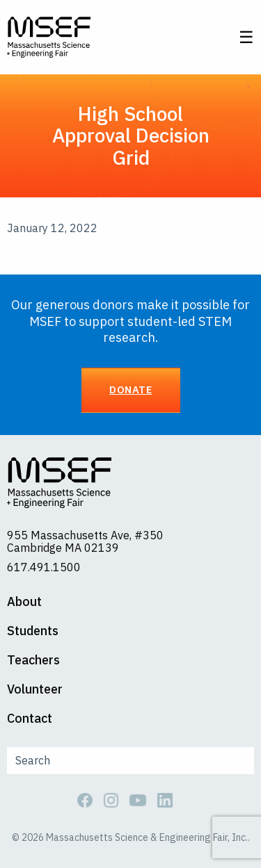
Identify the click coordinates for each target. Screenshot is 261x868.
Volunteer (35, 689)
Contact (30, 719)
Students (33, 631)
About (24, 602)
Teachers (33, 660)
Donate (130, 390)
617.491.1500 (44, 567)
